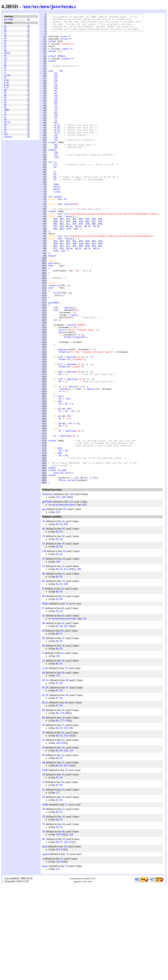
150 (63, 929)
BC (5, 30)
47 (67, 782)
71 (66, 899)
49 (67, 789)
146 (58, 837)
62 (63, 710)
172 (58, 887)
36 (63, 740)
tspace (68, 242)
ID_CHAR (62, 562)
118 (71, 596)
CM (5, 39)
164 (71, 663)
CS (5, 45)
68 (63, 926)
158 (71, 929)
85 (57, 626)
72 (67, 698)
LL (5, 83)
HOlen (7, 59)
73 (66, 762)
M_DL (6, 98)
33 (63, 675)
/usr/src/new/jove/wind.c (64, 713)
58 (62, 725)
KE (5, 74)
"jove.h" (65, 41)
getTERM (8, 20)
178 (67, 815)
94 (61, 626)
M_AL (6, 92)
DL (5, 50)
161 (66, 663)
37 (63, 732)
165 (71, 830)
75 (67, 948)
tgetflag (71, 452)
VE (5, 148)
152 (58, 944)
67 (63, 834)
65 (63, 884)
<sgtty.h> (67, 56)
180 (67, 807)
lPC (6, 157)
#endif (52, 59)
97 (61, 728)
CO (5, 42)
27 (63, 819)
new (45, 6)
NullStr (81, 402)
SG (5, 116)
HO (5, 56)
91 (62, 953)
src (36, 6)
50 (63, 827)
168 (71, 720)
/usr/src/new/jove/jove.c (64, 599)
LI (5, 80)
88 (57, 728)
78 (66, 960)
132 (58, 591)
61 (62, 747)
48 (67, 774)
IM (5, 68)
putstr (62, 393)
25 (63, 660)
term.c (69, 6)
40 (62, 702)
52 (63, 849)
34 (63, 918)
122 (84, 713)
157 (71, 936)
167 (66, 720)
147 (63, 837)
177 (62, 815)
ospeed (8, 160)
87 (57, 777)
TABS (6, 127)
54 (63, 812)
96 (61, 777)
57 (63, 903)
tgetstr (91, 464)
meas (69, 257)
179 (62, 807)
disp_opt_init (62, 565)
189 (66, 618)
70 (66, 864)
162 (66, 830)
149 (58, 929)
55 (63, 804)
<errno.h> (66, 44)
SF (5, 113)
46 (66, 797)
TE (5, 130)
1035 (84, 599)
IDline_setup (66, 574)
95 (61, 671)
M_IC (6, 101)
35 (63, 911)
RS (5, 107)
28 (64, 645)
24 (63, 891)
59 (64, 933)
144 (68, 591)
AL (5, 27)
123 (58, 963)
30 (63, 630)
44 (63, 755)
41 (63, 668)
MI (5, 89)
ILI (6, 65)
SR (5, 124)
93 (61, 618)
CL (5, 36)
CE (5, 33)
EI (5, 53)
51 (63, 857)
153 (63, 944)
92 (65, 941)
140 (58, 656)
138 (63, 591)
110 (71, 588)
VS (5, 151)
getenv (69, 367)
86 (57, 671)
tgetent (63, 417)
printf (57, 349)
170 (58, 770)
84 (57, 618)
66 (63, 767)
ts (66, 254)
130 (58, 606)
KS (5, 77)
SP (5, 121)
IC (5, 62)
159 (66, 822)
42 (63, 717)
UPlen (7, 142)
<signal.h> (68, 68)
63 (63, 653)
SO (5, 118)
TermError (54, 340)
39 (63, 869)
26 (63, 842)
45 (63, 623)
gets (51, 313)
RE (5, 104)
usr (28, 6)
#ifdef (52, 47)
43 (62, 683)
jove (56, 6)
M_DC (6, 95)
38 (62, 876)
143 (58, 750)
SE (5, 110)
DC (5, 47)
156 (66, 936)
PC (65, 236)
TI (5, 133)
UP (5, 139)
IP (5, 71)
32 (63, 615)
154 (63, 956)
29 (63, 638)
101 (65, 603)
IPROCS (61, 65)
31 (64, 690)
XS (5, 154)
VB (5, 145)
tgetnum (71, 426)
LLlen (7, 86)
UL (5, 136)
